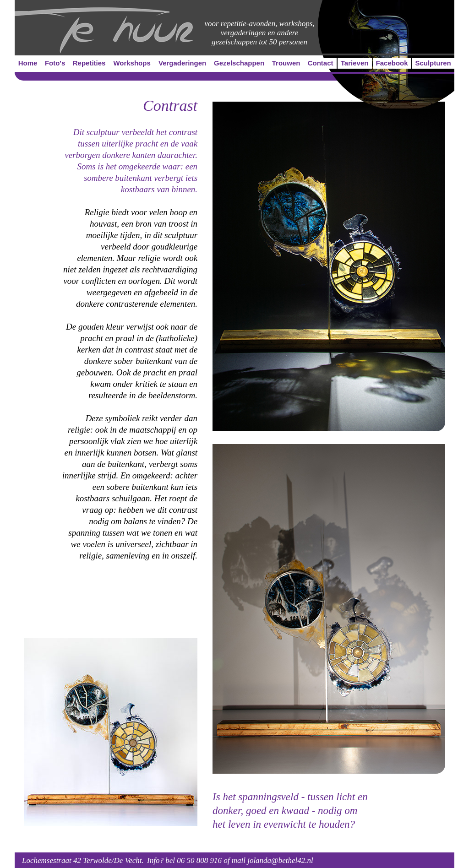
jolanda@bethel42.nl (280, 860)
